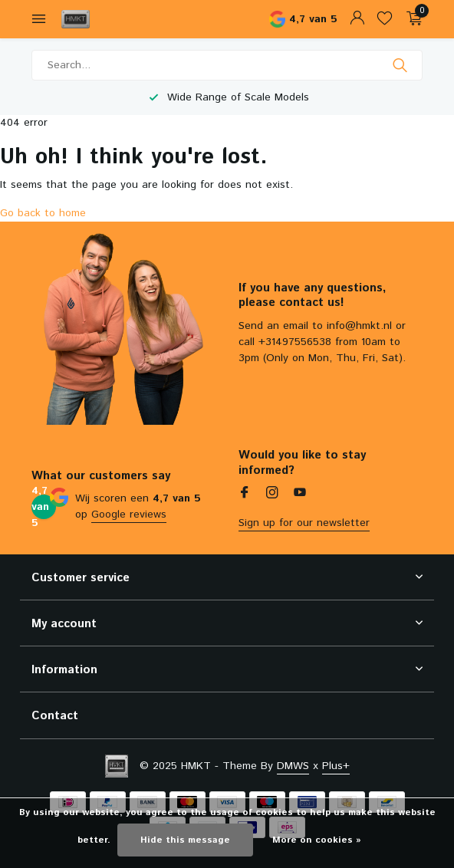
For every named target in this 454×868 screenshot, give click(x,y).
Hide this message (185, 840)
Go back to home (43, 213)
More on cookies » (317, 840)
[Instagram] (272, 495)
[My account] (357, 20)
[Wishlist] (385, 20)
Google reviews (129, 515)
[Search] (227, 65)
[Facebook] (245, 495)
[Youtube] (300, 495)
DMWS (293, 766)
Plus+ (336, 766)
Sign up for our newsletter (304, 523)
